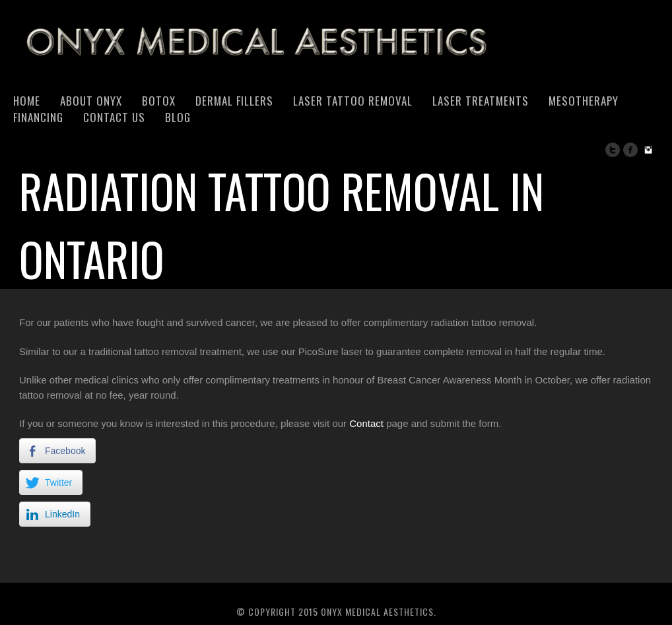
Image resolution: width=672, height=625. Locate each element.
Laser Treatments (481, 101)
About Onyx (91, 101)
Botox (159, 101)
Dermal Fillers (234, 101)
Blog (178, 117)
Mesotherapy (584, 101)
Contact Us (114, 117)
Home (27, 101)
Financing (38, 117)
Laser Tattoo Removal (353, 101)
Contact (366, 423)
